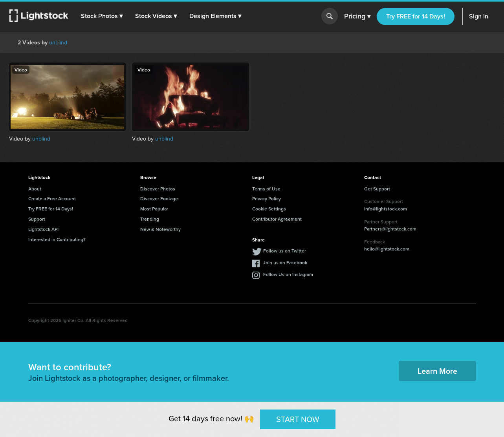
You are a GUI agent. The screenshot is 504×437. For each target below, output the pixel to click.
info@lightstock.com (386, 209)
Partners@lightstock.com (390, 229)
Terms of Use (266, 189)
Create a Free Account (52, 198)
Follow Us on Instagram (288, 274)
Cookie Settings (269, 209)
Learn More (437, 371)
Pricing (357, 16)
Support (37, 219)
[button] (102, 16)
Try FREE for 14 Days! (416, 16)
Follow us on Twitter (285, 251)
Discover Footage (159, 198)
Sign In (479, 16)
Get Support (377, 189)
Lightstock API (43, 229)
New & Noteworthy (160, 229)
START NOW (298, 419)
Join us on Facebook (285, 262)
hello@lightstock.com (387, 249)
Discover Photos (158, 189)
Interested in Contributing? (57, 239)
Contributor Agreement (277, 219)
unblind (58, 43)
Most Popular (154, 209)
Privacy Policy (267, 198)
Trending (150, 219)
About (35, 189)
